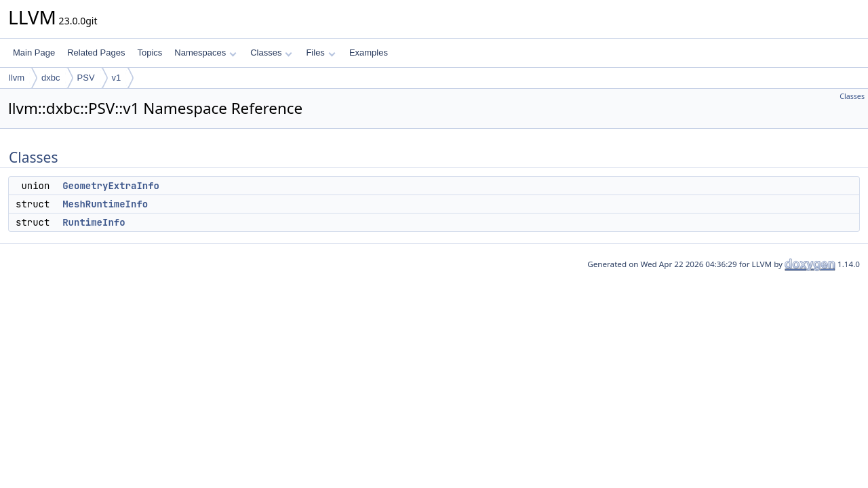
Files (320, 53)
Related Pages (96, 53)
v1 (117, 78)
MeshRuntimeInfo (105, 204)
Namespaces (205, 53)
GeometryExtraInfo (111, 186)
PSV (86, 78)
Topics (150, 53)
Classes (271, 53)
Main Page (34, 53)
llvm (17, 78)
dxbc (51, 78)
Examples (369, 53)
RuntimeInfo (94, 222)
